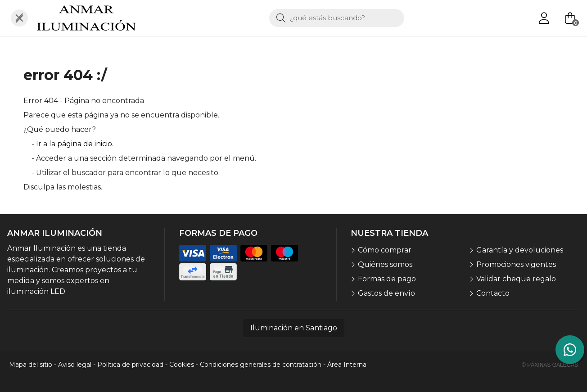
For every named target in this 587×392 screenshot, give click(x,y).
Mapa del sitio (31, 365)
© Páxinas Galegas (550, 365)
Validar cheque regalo (516, 279)
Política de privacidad (130, 365)
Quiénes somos (385, 264)
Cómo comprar (385, 250)
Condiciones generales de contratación (261, 365)
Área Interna (347, 365)
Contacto (493, 293)
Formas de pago (387, 279)
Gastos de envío (386, 293)
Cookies (182, 365)
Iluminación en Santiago (294, 328)
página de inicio (85, 144)
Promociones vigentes (516, 264)
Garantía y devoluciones (520, 250)
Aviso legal (75, 365)
